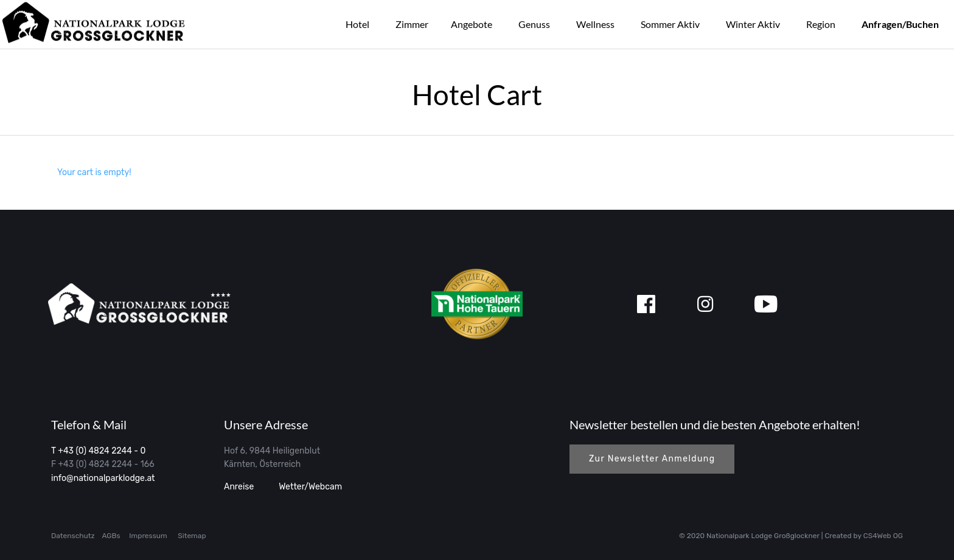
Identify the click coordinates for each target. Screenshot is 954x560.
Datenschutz (73, 536)
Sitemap (192, 536)
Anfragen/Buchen (900, 24)
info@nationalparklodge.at (103, 478)
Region (821, 24)
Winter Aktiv (753, 24)
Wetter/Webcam (309, 487)
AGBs (111, 536)
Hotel (357, 24)
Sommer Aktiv (670, 24)
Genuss (534, 24)
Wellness (595, 24)
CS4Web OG (883, 536)
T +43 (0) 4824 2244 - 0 (98, 451)
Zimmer (412, 24)
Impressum (148, 536)
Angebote (472, 24)
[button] (652, 459)
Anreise (239, 487)
